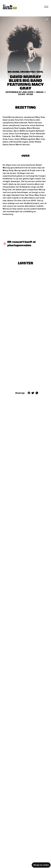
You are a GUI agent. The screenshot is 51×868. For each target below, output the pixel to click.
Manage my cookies (41, 865)
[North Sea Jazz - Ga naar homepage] (10, 7)
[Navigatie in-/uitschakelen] (46, 7)
